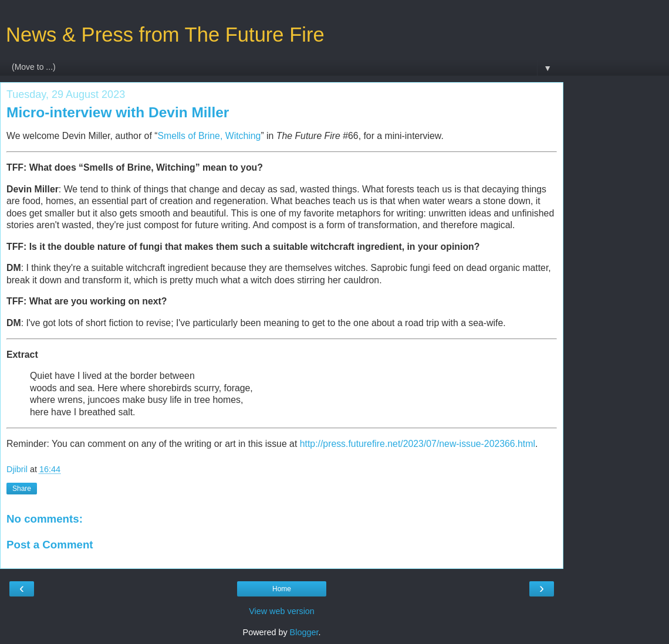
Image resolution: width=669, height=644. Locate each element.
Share (22, 489)
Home (282, 589)
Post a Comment (50, 545)
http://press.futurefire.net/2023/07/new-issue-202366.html (418, 444)
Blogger (304, 632)
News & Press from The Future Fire (165, 35)
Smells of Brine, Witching (209, 136)
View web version (282, 611)
